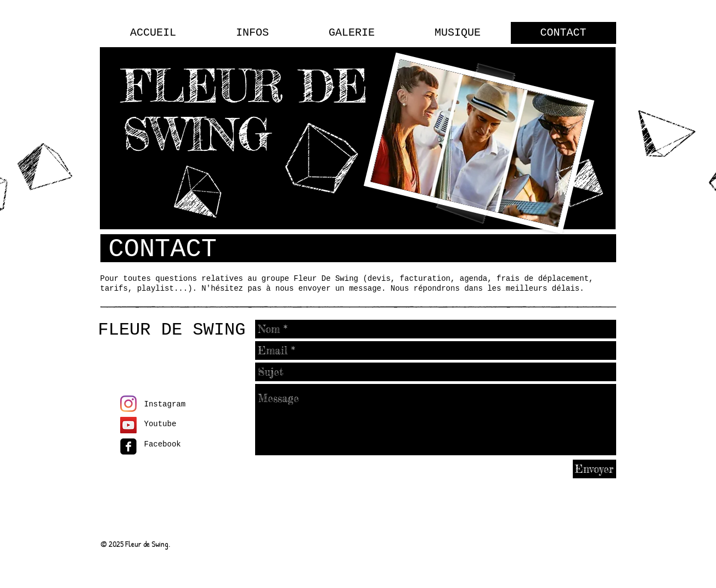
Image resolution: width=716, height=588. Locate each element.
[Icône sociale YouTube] (128, 425)
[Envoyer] (594, 469)
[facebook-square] (128, 446)
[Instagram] (128, 404)
